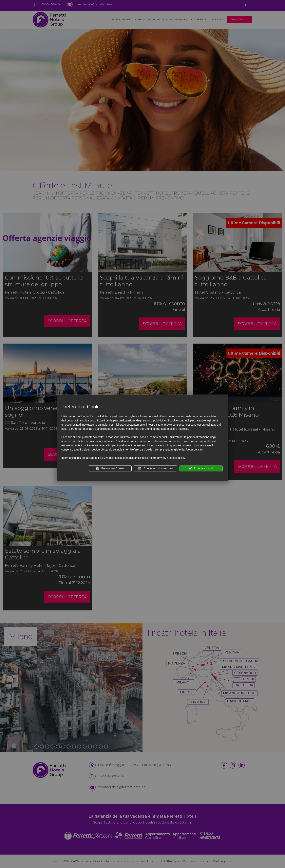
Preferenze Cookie (110, 468)
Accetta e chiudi (201, 468)
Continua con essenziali (155, 468)
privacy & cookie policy (171, 458)
